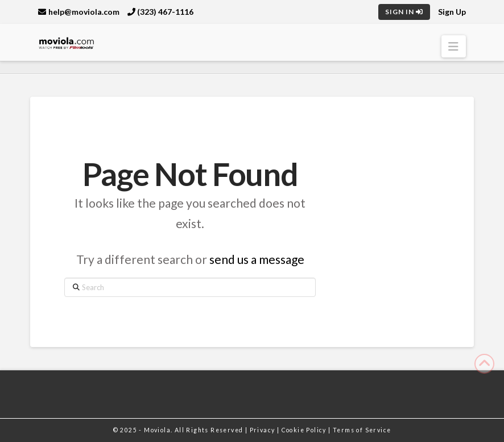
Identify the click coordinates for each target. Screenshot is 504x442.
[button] (454, 46)
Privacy (263, 430)
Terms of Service (362, 430)
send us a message (257, 259)
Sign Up (452, 12)
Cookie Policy (305, 430)
